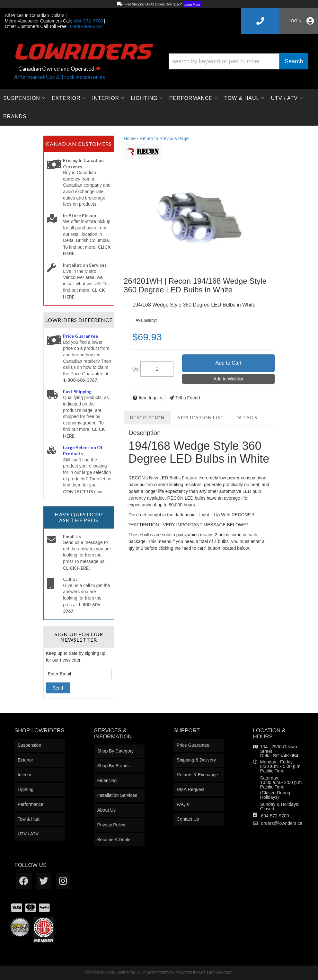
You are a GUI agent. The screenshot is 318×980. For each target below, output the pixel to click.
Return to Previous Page (164, 138)
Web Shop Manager (215, 973)
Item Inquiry (150, 398)
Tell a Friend (188, 398)
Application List (201, 418)
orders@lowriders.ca (282, 823)
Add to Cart (229, 363)
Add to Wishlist (229, 379)
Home (130, 138)
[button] (238, 61)
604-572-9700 (275, 816)
